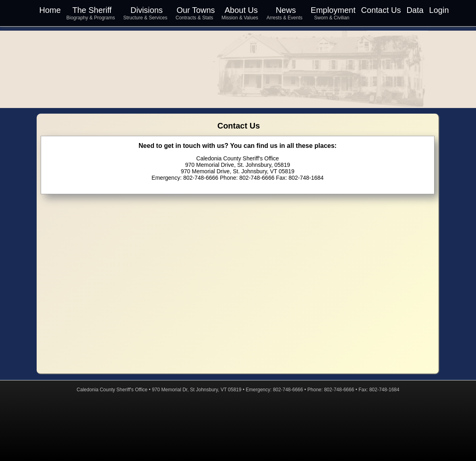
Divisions (147, 10)
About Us (241, 10)
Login (439, 10)
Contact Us (381, 10)
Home (50, 10)
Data (415, 10)
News (286, 10)
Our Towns (196, 10)
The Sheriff (92, 10)
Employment (333, 10)
